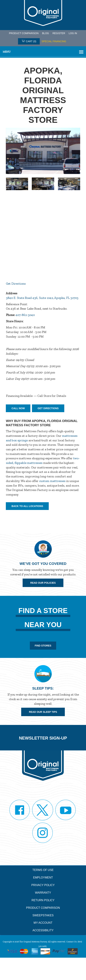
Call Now (18, 408)
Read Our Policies (43, 583)
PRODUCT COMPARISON (24, 33)
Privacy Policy (43, 885)
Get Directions (16, 284)
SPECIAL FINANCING (54, 41)
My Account (43, 923)
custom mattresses (52, 481)
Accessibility (43, 930)
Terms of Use (43, 870)
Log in (73, 33)
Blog (45, 33)
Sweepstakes (43, 915)
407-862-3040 (25, 315)
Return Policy (43, 900)
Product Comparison (43, 908)
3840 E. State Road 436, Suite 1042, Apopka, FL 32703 (42, 298)
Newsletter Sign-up (43, 738)
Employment (43, 878)
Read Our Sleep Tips (43, 712)
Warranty (43, 893)
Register (59, 33)
